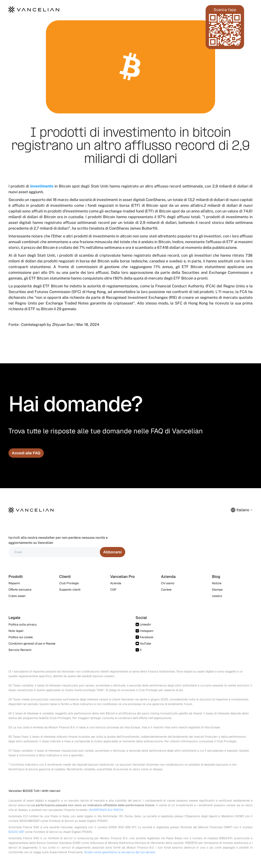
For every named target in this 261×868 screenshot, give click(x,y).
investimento (42, 186)
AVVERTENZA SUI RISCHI (106, 810)
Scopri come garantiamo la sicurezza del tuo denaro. (120, 852)
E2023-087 (16, 832)
